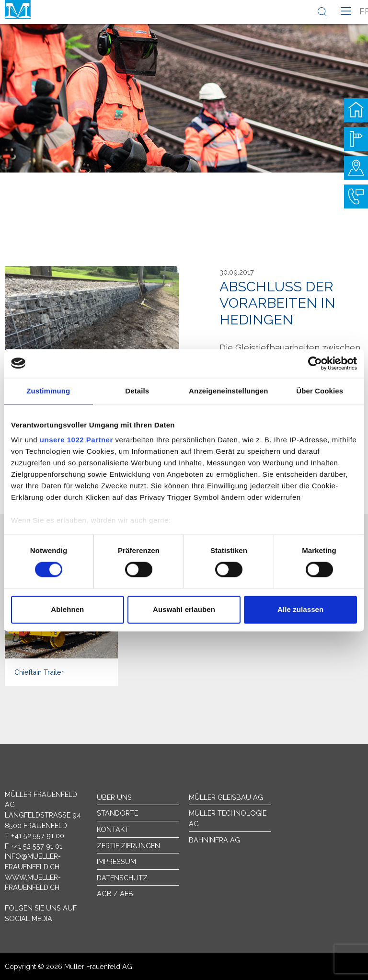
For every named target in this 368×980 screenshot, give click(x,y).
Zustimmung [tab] (48, 391)
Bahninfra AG (214, 840)
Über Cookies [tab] (320, 391)
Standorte (117, 813)
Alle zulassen (300, 609)
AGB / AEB (115, 894)
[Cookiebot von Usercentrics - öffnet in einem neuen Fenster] (315, 363)
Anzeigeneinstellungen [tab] (228, 391)
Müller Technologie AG (228, 818)
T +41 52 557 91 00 (34, 836)
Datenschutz (122, 878)
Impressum (116, 861)
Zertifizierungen (128, 846)
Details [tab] (137, 391)
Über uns (114, 797)
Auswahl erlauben (184, 609)
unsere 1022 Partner (76, 440)
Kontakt (113, 829)
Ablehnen (67, 609)
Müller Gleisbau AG (226, 797)
